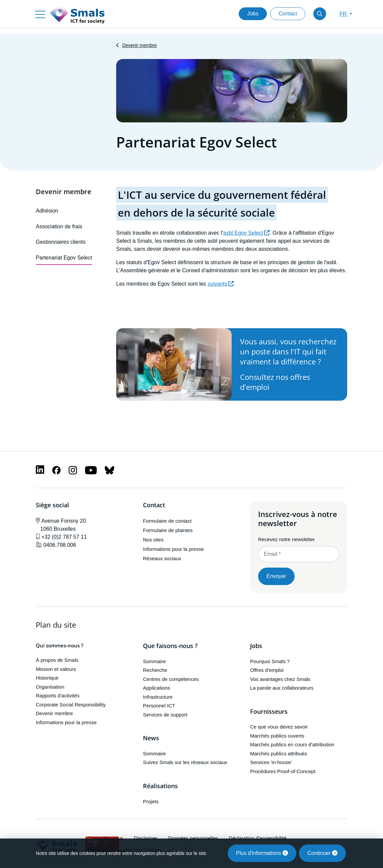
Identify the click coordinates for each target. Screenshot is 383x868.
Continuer (322, 853)
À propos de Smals (57, 660)
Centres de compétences (171, 679)
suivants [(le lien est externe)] (221, 284)
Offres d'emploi (267, 670)
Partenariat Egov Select (64, 258)
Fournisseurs (269, 712)
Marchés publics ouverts (277, 736)
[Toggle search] (320, 14)
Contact (288, 14)
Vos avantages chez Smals (280, 679)
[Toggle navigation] (40, 14)
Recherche (155, 670)
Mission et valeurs (56, 669)
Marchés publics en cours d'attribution (292, 744)
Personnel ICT (159, 706)
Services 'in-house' (271, 762)
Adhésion (47, 211)
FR (344, 14)
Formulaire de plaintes (168, 530)
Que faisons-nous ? (170, 646)
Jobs (253, 14)
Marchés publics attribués (279, 754)
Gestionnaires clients (61, 242)
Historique (47, 678)
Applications (157, 688)
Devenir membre (139, 45)
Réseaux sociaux (162, 558)
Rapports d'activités (58, 696)
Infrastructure (158, 697)
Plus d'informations (262, 853)
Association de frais (59, 226)
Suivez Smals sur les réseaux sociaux (185, 762)
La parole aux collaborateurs (282, 688)
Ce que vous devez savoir (279, 727)
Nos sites (153, 540)
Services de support (165, 715)
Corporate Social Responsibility (71, 705)
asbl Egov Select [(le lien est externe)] (246, 233)
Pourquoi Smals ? (270, 661)
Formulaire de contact (167, 521)
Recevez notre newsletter (286, 539)
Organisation (50, 687)
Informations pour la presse (173, 549)
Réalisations (160, 786)
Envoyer (276, 576)
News (151, 738)
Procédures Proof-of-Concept (283, 771)
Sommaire (154, 661)
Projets (151, 801)
